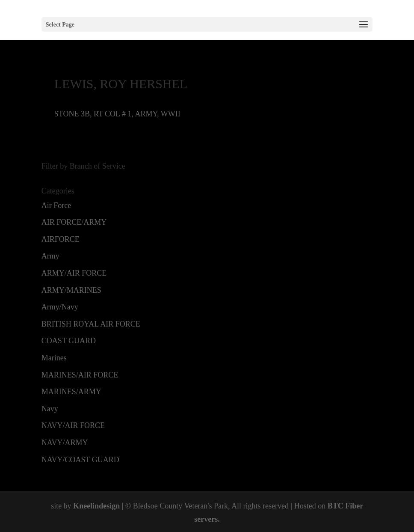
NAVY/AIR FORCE (73, 425)
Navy (50, 409)
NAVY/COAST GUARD (80, 460)
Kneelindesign (96, 506)
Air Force (56, 205)
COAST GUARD (69, 341)
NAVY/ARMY (65, 443)
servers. (207, 519)
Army (50, 256)
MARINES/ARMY (71, 392)
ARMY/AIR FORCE (74, 273)
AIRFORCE (61, 239)
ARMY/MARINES (71, 290)
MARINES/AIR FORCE (80, 375)
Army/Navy (60, 307)
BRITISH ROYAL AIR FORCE (91, 324)
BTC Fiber (345, 506)
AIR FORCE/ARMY (74, 222)
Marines (54, 358)
